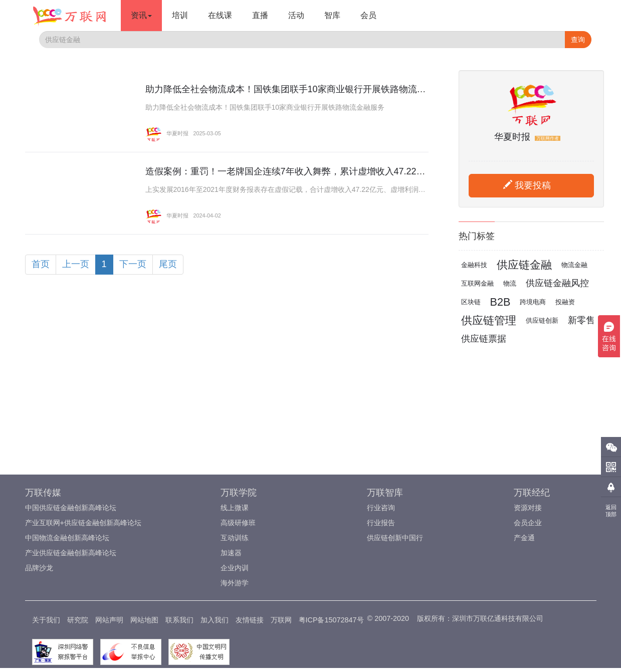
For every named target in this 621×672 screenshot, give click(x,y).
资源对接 (528, 508)
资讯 (141, 15)
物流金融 (574, 265)
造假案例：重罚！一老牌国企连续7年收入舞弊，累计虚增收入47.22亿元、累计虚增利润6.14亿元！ (344, 171)
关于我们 (46, 620)
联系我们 (179, 620)
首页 (41, 264)
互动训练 (235, 538)
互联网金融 (477, 283)
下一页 (133, 264)
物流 (510, 283)
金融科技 (474, 265)
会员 (368, 15)
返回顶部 (611, 511)
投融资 (565, 302)
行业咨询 (381, 508)
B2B (500, 302)
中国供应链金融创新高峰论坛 (71, 508)
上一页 (76, 264)
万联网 (281, 620)
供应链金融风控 (557, 283)
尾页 (168, 264)
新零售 (581, 320)
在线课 (220, 15)
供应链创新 (542, 320)
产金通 (524, 538)
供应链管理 (489, 320)
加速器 (231, 553)
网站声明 (109, 620)
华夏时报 (167, 133)
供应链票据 (484, 339)
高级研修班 (238, 523)
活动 (296, 15)
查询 (578, 40)
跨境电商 (533, 302)
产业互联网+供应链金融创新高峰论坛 (83, 523)
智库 (332, 15)
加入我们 (215, 620)
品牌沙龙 (39, 568)
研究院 (78, 620)
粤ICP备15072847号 (331, 620)
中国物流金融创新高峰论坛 (67, 538)
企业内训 (235, 568)
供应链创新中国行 (395, 538)
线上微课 (235, 508)
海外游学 (235, 583)
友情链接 (250, 620)
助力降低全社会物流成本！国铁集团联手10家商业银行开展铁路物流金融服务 (299, 89)
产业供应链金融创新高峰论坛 (71, 553)
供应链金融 (524, 265)
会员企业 (528, 523)
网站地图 (144, 620)
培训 (180, 15)
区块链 (471, 302)
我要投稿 (527, 185)
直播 (260, 15)
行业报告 (381, 523)
